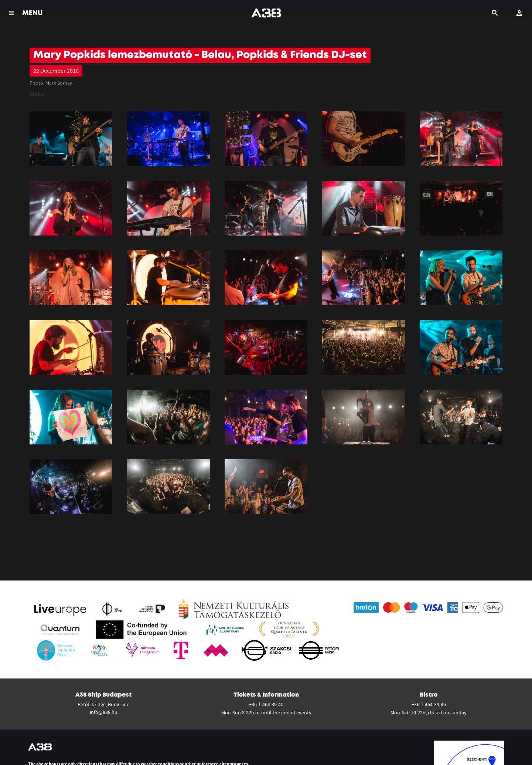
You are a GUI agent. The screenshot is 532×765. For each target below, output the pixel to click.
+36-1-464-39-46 (429, 704)
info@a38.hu (104, 712)
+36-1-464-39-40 (266, 704)
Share (37, 94)
